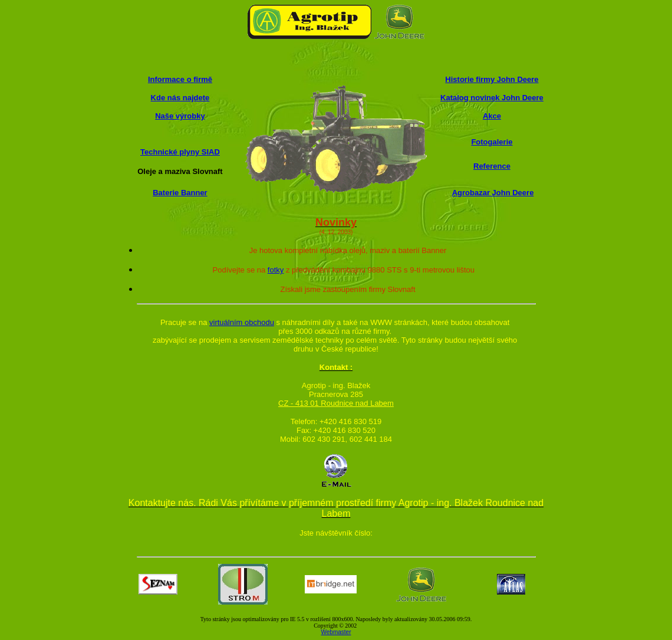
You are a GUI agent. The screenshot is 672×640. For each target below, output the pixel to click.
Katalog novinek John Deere (492, 98)
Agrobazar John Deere (493, 193)
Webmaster (336, 632)
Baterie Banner (180, 193)
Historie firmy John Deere (492, 79)
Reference (492, 166)
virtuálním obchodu (242, 322)
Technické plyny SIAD (180, 152)
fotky (276, 270)
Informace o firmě (180, 79)
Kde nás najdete (180, 98)
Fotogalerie (492, 142)
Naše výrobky (180, 116)
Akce (492, 116)
